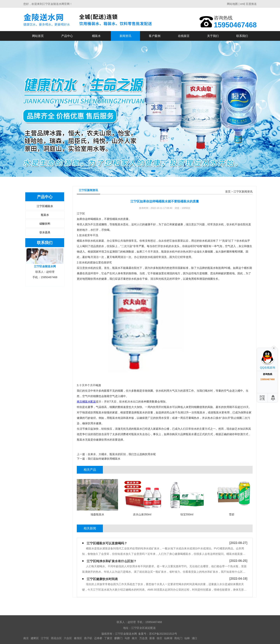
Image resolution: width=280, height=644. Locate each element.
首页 (228, 192)
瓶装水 (45, 215)
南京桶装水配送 (86, 402)
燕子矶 (88, 638)
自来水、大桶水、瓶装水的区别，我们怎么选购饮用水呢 (122, 454)
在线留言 (184, 36)
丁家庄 (108, 638)
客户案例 (155, 36)
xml (242, 4)
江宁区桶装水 (45, 206)
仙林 (187, 638)
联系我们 (242, 36)
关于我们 (213, 36)
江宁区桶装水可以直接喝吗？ (107, 543)
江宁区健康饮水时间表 (102, 579)
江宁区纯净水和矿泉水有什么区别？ (112, 561)
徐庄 (159, 638)
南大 (135, 638)
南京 (26, 638)
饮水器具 (45, 232)
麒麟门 (118, 638)
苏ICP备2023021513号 (163, 634)
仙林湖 (168, 638)
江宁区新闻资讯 (243, 192)
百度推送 (251, 4)
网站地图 (232, 4)
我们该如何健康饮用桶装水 (104, 459)
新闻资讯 (125, 36)
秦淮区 (78, 638)
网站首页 (38, 36)
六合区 (68, 638)
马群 (127, 638)
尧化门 (178, 638)
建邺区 (35, 638)
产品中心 (67, 36)
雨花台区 (56, 638)
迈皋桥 (98, 638)
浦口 (194, 638)
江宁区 (45, 638)
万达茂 (143, 638)
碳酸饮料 (45, 224)
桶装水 (96, 36)
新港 (152, 638)
